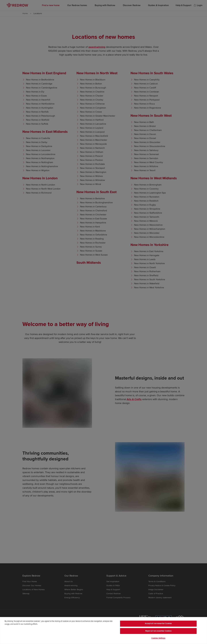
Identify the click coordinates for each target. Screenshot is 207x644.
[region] (103, 631)
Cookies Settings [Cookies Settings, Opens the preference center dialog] (158, 638)
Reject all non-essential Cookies (158, 631)
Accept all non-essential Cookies (158, 623)
